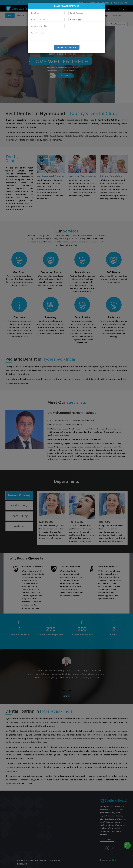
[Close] (103, 5)
